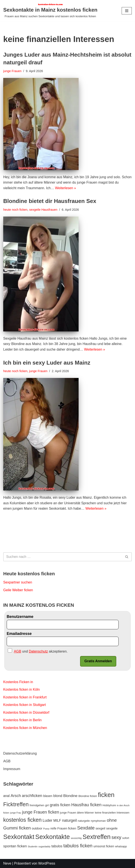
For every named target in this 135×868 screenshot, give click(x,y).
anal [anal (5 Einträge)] (6, 796)
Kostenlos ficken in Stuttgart (25, 705)
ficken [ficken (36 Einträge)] (106, 795)
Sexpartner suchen (18, 582)
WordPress (47, 863)
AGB (7, 761)
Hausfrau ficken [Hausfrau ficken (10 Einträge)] (86, 805)
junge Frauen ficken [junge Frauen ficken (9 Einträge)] (41, 812)
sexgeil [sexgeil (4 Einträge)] (100, 829)
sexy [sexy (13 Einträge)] (116, 837)
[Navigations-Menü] (127, 11)
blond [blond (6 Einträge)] (58, 796)
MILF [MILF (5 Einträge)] (57, 821)
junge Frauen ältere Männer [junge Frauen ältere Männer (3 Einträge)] (77, 813)
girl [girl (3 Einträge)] (47, 805)
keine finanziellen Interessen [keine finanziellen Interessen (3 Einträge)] (112, 813)
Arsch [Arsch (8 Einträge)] (16, 796)
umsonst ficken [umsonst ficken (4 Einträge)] (104, 846)
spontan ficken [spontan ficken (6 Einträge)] (15, 846)
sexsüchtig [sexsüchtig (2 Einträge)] (76, 838)
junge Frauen (12, 71)
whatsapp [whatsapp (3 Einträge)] (121, 846)
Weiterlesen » (66, 188)
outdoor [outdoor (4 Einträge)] (37, 829)
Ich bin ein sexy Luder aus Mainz (47, 363)
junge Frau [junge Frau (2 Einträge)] (16, 813)
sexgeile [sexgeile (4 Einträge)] (112, 829)
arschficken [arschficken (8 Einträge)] (32, 796)
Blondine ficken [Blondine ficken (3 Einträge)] (88, 796)
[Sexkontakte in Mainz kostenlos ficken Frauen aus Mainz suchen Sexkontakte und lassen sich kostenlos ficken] (50, 11)
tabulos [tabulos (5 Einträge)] (57, 846)
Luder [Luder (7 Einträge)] (48, 821)
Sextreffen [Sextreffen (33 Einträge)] (96, 837)
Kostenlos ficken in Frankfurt (25, 697)
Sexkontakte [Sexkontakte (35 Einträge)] (53, 837)
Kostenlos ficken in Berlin (22, 720)
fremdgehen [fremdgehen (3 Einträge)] (37, 805)
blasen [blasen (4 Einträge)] (48, 796)
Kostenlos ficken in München (25, 728)
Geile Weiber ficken (18, 590)
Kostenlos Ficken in (18, 682)
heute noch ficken (15, 210)
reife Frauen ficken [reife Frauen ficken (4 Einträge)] (63, 829)
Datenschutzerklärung (20, 754)
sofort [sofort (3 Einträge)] (126, 838)
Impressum (12, 769)
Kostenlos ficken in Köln (22, 689)
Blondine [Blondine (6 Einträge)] (70, 796)
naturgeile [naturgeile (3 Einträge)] (84, 821)
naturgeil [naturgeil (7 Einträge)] (69, 821)
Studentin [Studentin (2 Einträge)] (33, 846)
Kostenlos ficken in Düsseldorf (26, 713)
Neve (7, 863)
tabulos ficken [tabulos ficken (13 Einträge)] (78, 846)
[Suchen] (63, 557)
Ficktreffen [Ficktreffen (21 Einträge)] (16, 805)
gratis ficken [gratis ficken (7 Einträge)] (60, 805)
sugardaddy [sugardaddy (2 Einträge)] (45, 846)
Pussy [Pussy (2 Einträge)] (46, 829)
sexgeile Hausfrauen (43, 210)
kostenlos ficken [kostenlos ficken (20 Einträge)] (22, 820)
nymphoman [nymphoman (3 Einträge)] (98, 821)
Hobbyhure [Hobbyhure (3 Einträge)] (109, 805)
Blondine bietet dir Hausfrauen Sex (50, 201)
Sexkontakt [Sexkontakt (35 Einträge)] (19, 837)
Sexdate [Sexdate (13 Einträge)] (86, 828)
